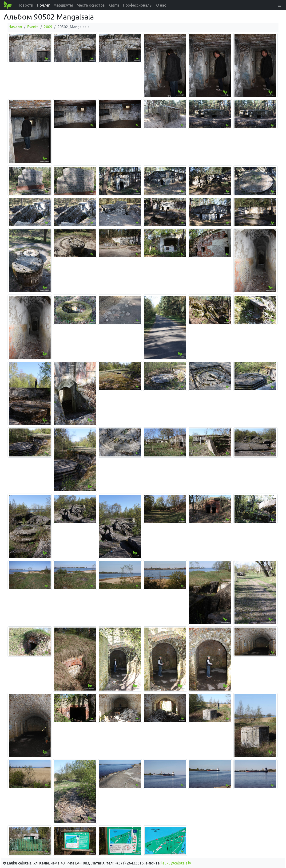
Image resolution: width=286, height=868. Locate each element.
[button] (280, 5)
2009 (48, 27)
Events (33, 27)
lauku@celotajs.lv (176, 863)
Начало (15, 27)
